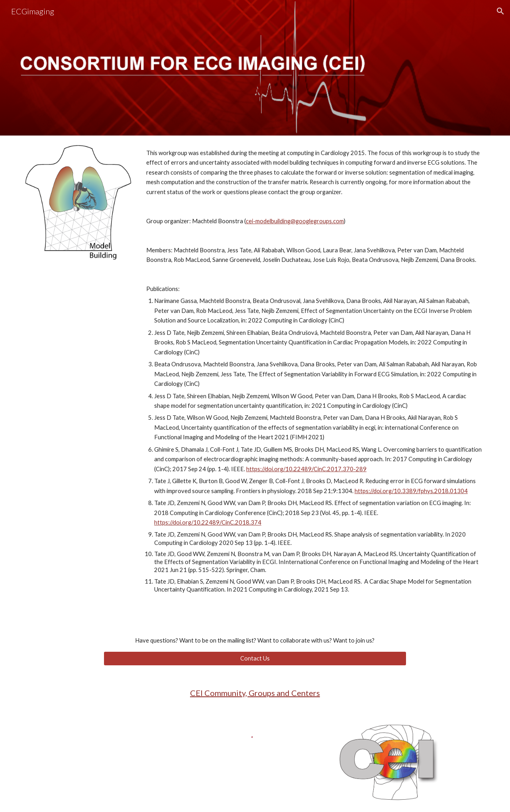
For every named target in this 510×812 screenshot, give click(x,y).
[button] (500, 11)
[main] (314, 378)
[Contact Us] (255, 658)
